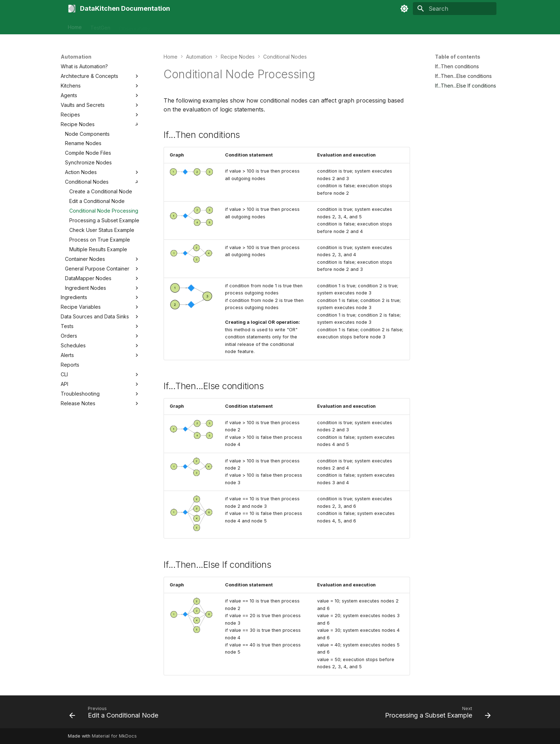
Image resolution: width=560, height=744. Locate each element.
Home (75, 26)
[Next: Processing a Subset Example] (436, 714)
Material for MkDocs (114, 736)
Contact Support (241, 26)
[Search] (455, 9)
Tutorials (203, 26)
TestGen (100, 26)
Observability (134, 26)
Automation (172, 26)
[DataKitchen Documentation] (72, 9)
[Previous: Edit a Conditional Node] (116, 714)
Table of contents (458, 57)
